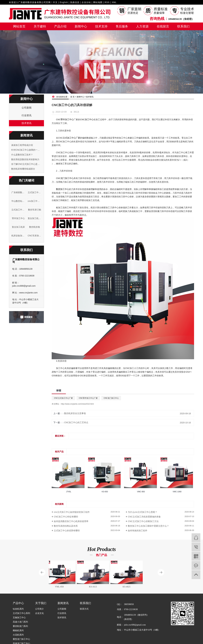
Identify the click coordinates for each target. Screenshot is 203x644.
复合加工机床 (18, 227)
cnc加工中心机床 (35, 201)
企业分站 (86, 2)
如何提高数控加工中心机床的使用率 (71, 521)
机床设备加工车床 (18, 236)
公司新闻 (27, 108)
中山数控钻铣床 (18, 201)
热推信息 (75, 2)
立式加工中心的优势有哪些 (67, 531)
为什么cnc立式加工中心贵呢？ (143, 512)
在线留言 (163, 26)
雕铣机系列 (18, 631)
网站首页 (19, 26)
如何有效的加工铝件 (138, 531)
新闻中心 (81, 26)
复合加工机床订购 (35, 218)
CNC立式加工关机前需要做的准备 (144, 517)
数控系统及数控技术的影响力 (25, 159)
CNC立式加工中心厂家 (63, 398)
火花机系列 (18, 635)
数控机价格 (35, 227)
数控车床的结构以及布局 (66, 526)
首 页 (72, 97)
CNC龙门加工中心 (111, 398)
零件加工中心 (18, 218)
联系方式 (84, 609)
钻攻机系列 (18, 609)
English (64, 2)
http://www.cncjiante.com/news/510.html (77, 404)
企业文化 (39, 613)
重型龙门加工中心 (21, 639)
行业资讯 (27, 115)
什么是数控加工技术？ (22, 155)
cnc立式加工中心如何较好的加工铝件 (72, 512)
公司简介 (39, 609)
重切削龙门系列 (20, 626)
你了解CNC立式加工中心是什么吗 (26, 164)
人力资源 (142, 26)
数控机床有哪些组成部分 (23, 169)
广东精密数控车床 (18, 192)
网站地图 (98, 2)
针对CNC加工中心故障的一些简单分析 (26, 150)
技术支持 (101, 26)
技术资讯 (27, 123)
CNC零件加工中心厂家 (88, 398)
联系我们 (183, 26)
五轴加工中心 (19, 618)
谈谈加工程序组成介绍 (22, 145)
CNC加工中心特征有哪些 (66, 517)
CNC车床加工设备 (35, 236)
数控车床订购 (35, 210)
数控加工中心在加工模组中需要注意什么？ (148, 526)
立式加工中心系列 (21, 613)
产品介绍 (60, 26)
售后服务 (122, 26)
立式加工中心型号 (35, 192)
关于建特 (40, 26)
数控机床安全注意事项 (75, 413)
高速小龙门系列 (20, 622)
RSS (107, 2)
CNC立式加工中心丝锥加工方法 (143, 521)
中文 (55, 2)
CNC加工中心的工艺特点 (76, 422)
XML (114, 2)
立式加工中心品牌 (18, 210)
